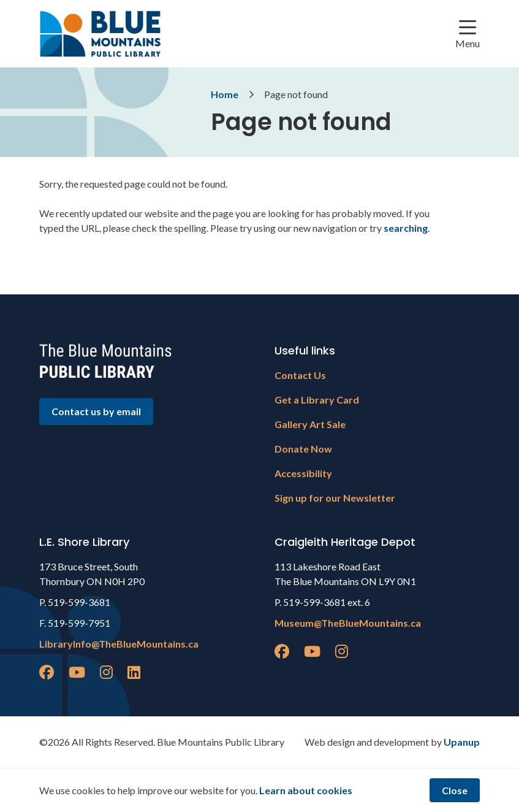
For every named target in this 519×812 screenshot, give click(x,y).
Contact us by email (96, 411)
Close (455, 790)
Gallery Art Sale (310, 424)
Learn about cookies (306, 790)
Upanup (462, 742)
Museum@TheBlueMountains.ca (348, 623)
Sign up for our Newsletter (335, 498)
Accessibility (303, 473)
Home (225, 94)
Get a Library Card (317, 400)
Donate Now (303, 449)
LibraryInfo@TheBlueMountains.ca (119, 644)
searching (406, 228)
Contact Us (300, 375)
